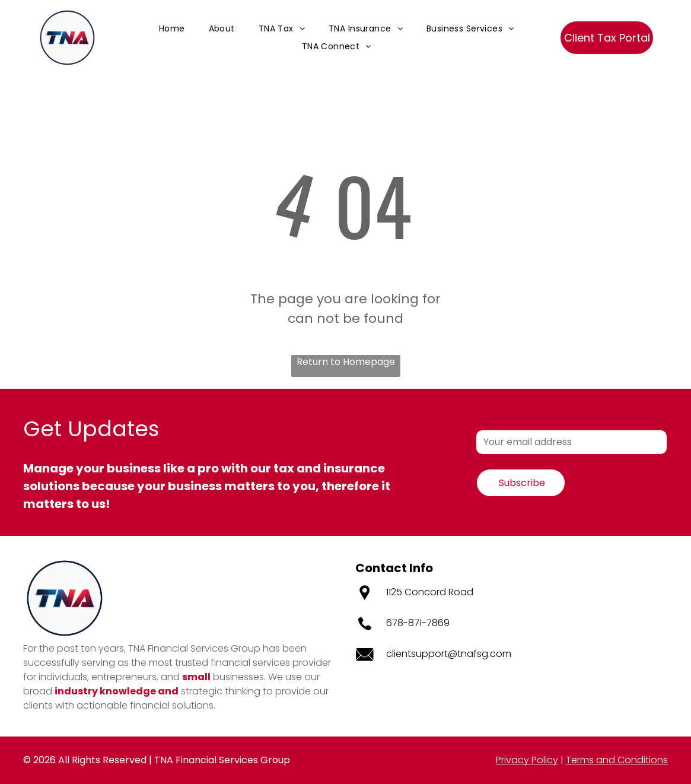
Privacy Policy (527, 760)
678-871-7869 (418, 623)
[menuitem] (172, 29)
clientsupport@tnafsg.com (449, 654)
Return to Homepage (346, 362)
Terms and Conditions (617, 760)
